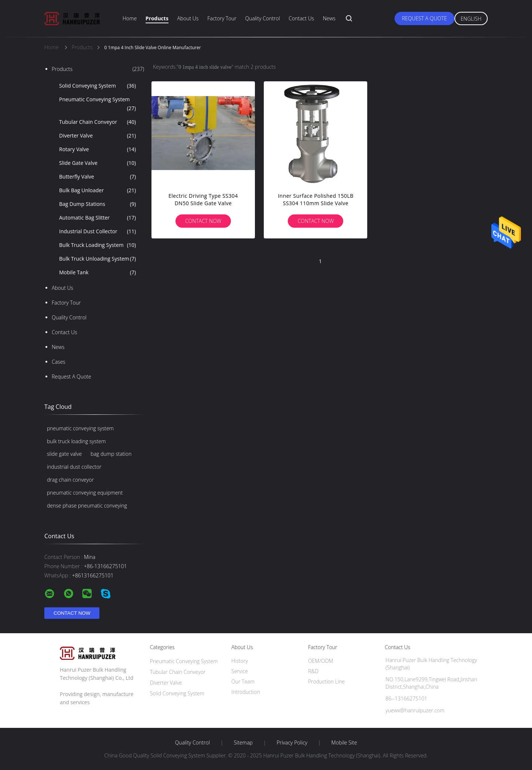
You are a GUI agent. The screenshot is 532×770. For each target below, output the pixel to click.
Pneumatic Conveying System (98, 104)
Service (240, 671)
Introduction (246, 692)
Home (130, 18)
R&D (313, 671)
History (240, 661)
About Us (188, 18)
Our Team (243, 681)
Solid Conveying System (98, 86)
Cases (59, 362)
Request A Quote (424, 18)
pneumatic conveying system (80, 428)
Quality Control (263, 18)
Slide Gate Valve (98, 163)
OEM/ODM (321, 661)
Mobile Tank (98, 272)
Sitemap (243, 743)
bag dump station (111, 454)
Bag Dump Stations (98, 204)
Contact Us (301, 18)
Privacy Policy (292, 743)
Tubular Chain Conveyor (98, 122)
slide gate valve (64, 454)
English (471, 19)
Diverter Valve (98, 136)
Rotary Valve (98, 149)
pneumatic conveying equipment (85, 493)
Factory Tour (222, 18)
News (329, 18)
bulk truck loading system (76, 441)
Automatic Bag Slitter (98, 218)
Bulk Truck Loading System (98, 245)
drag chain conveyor (70, 480)
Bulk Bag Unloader (98, 190)
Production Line (326, 681)
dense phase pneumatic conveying (87, 506)
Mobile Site (344, 743)
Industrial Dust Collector (98, 231)
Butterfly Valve (98, 177)
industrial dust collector (74, 467)
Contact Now (203, 221)
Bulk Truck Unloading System (98, 259)
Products (157, 18)
